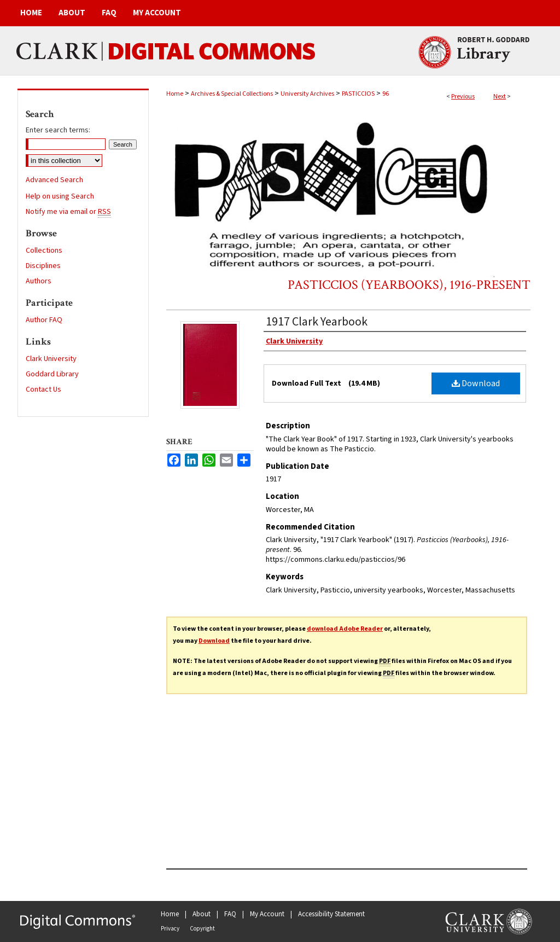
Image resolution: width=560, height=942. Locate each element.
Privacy (170, 929)
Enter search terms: (58, 130)
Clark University (51, 359)
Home (175, 94)
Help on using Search (60, 196)
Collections (44, 251)
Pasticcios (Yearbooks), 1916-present (409, 285)
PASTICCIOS (358, 94)
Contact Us (43, 389)
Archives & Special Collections (232, 94)
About (202, 914)
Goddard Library (52, 374)
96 (386, 94)
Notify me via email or (68, 212)
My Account (267, 914)
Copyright (202, 929)
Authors (39, 281)
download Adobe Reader (345, 629)
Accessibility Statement (331, 914)
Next (500, 97)
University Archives (307, 94)
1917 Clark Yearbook (317, 322)
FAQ (230, 914)
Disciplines (43, 266)
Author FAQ (44, 320)
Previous (463, 97)
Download (476, 383)
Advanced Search (54, 180)
